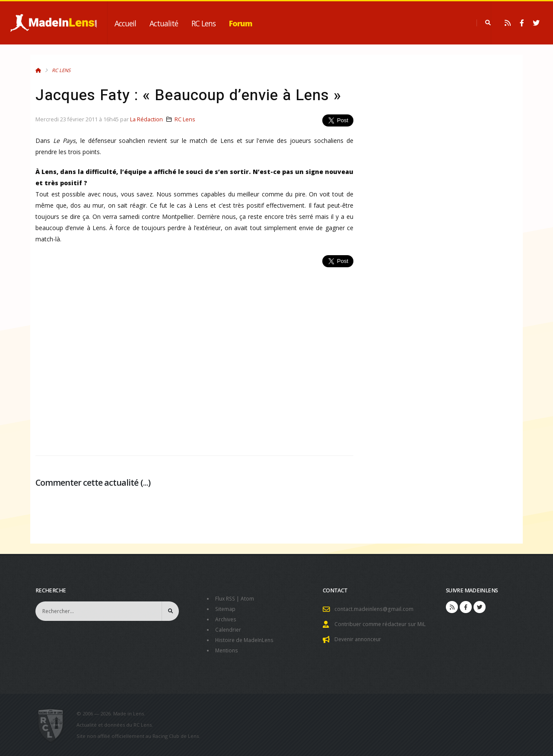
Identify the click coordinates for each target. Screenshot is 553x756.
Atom (249, 599)
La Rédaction (146, 119)
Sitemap (226, 609)
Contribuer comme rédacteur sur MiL (382, 624)
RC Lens (203, 23)
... (146, 482)
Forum (241, 23)
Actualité (164, 23)
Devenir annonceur (359, 639)
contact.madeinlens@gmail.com (375, 609)
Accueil (125, 23)
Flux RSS (226, 599)
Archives (226, 619)
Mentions (227, 650)
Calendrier (229, 630)
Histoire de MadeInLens (246, 640)
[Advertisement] (194, 357)
